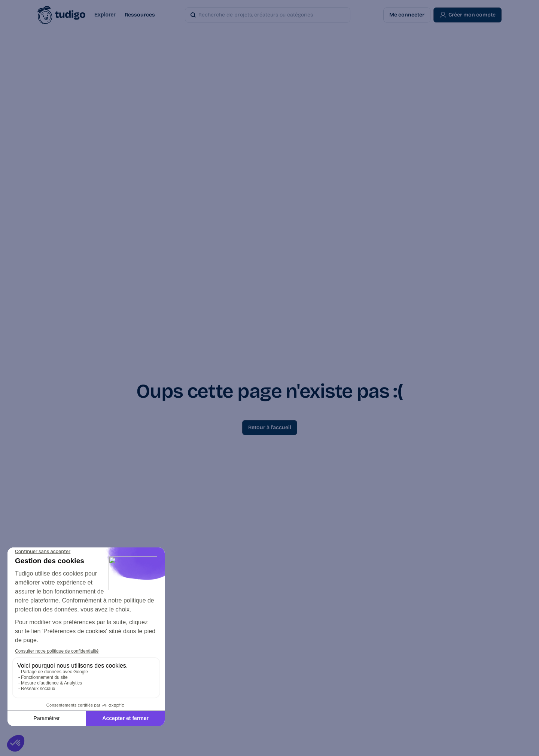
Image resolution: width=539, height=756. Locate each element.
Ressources (140, 15)
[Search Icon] (257, 15)
